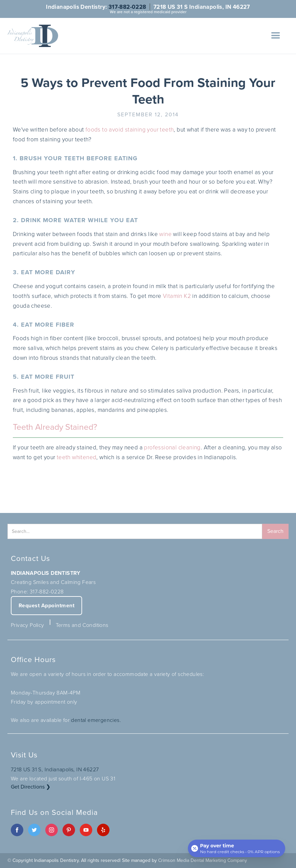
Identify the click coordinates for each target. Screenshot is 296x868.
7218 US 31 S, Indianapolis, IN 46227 (55, 769)
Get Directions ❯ (31, 787)
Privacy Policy (28, 625)
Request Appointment (47, 605)
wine (165, 234)
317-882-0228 (127, 7)
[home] (33, 36)
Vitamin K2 (177, 296)
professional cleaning (172, 448)
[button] (276, 36)
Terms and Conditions (82, 625)
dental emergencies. (96, 720)
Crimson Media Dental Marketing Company (203, 860)
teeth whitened (77, 457)
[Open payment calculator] (237, 848)
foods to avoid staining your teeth (130, 130)
